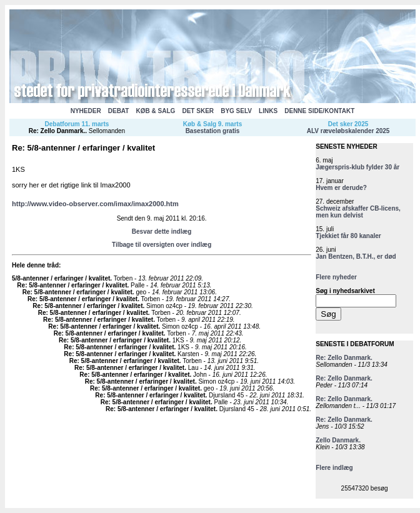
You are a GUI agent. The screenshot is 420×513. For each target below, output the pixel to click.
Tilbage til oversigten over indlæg (162, 245)
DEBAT (119, 111)
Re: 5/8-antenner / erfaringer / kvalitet (72, 285)
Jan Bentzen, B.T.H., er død (356, 256)
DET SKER (198, 111)
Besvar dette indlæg (162, 232)
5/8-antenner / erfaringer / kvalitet (61, 278)
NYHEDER (86, 111)
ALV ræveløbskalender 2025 (348, 131)
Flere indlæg (334, 468)
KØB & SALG (156, 111)
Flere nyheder (336, 277)
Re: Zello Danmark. (57, 131)
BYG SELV (236, 111)
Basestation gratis (213, 131)
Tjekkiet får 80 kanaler (348, 236)
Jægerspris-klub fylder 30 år (357, 167)
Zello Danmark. (338, 440)
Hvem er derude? (341, 188)
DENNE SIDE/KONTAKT (319, 111)
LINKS (268, 111)
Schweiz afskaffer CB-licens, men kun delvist (358, 212)
